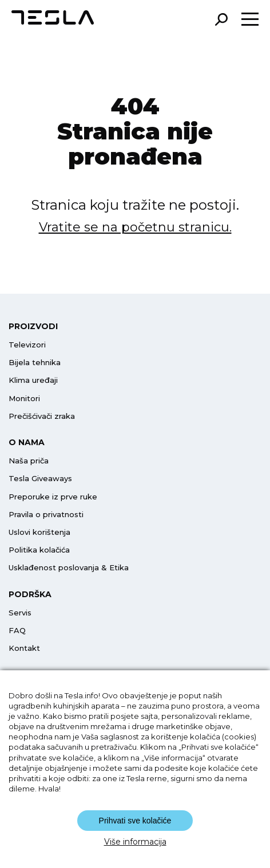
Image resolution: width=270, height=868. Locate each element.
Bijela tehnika (35, 362)
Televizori (27, 345)
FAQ (17, 630)
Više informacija (135, 842)
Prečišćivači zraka (42, 416)
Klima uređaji (33, 380)
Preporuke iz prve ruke (53, 497)
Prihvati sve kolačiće (135, 821)
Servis (20, 613)
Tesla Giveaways (40, 478)
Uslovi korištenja (39, 532)
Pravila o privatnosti (46, 514)
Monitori (24, 398)
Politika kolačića (39, 550)
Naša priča (29, 461)
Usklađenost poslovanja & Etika (69, 567)
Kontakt (24, 648)
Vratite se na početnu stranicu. (135, 227)
